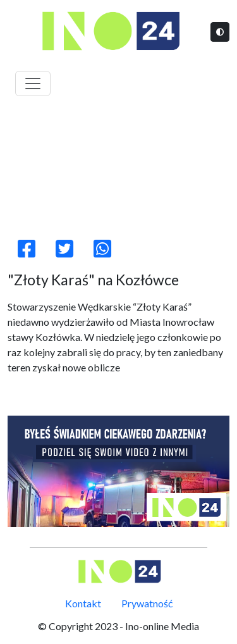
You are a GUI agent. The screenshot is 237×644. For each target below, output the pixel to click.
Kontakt (83, 603)
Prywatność (147, 603)
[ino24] (118, 471)
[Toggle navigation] (33, 84)
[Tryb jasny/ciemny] (220, 32)
